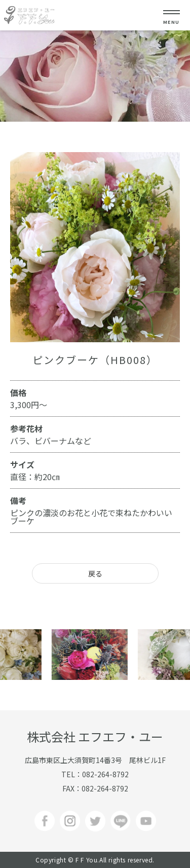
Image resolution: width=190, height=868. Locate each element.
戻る (95, 573)
